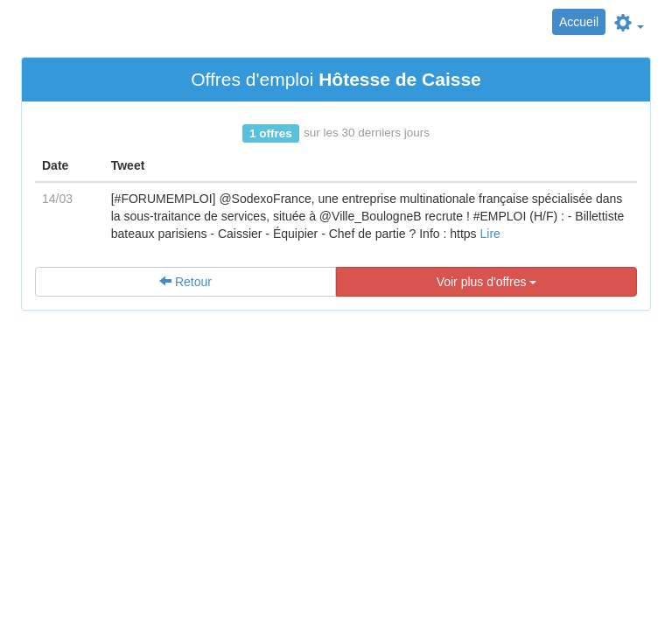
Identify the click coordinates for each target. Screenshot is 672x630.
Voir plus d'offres (487, 282)
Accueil (579, 22)
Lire (490, 234)
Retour (185, 282)
